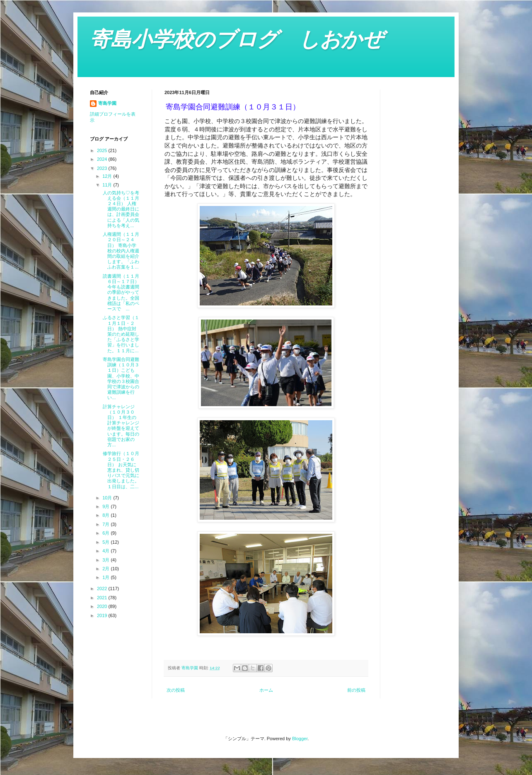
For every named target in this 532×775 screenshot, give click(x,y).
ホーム (266, 690)
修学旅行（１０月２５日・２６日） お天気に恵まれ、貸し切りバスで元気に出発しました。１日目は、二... (120, 470)
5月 (106, 542)
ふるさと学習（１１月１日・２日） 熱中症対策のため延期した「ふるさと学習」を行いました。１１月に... (120, 334)
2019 (103, 615)
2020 (103, 606)
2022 (103, 589)
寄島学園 (107, 103)
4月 (106, 551)
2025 (103, 150)
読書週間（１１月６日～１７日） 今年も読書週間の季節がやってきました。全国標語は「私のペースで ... (120, 292)
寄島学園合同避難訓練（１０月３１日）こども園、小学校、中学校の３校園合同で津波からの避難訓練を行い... (120, 378)
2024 (103, 159)
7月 (106, 524)
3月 (106, 560)
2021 (103, 598)
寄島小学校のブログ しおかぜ (237, 39)
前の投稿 (356, 690)
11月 (108, 185)
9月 (106, 506)
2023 (103, 168)
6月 (106, 533)
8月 (106, 515)
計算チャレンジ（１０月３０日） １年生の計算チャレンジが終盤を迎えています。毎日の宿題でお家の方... (120, 426)
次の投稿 (176, 690)
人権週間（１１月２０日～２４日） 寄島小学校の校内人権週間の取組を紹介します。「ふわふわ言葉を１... (120, 251)
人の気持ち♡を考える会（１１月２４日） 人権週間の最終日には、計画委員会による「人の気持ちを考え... (120, 209)
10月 (108, 498)
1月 (106, 577)
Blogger (300, 739)
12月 (108, 176)
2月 (106, 569)
